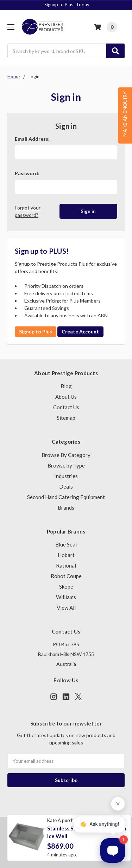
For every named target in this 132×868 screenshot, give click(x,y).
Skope (66, 587)
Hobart (66, 555)
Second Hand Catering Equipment (66, 497)
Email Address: (32, 139)
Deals (66, 486)
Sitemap (66, 418)
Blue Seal (66, 544)
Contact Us (66, 407)
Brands (66, 508)
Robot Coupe (66, 576)
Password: (27, 173)
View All (66, 608)
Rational (66, 565)
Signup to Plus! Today (67, 5)
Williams (66, 597)
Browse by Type (66, 465)
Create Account (80, 332)
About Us (66, 397)
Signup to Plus (36, 332)
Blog (66, 386)
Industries (66, 476)
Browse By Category (66, 455)
